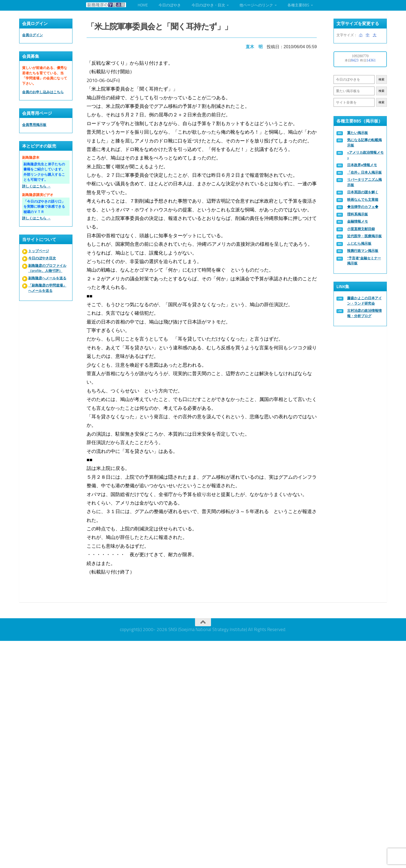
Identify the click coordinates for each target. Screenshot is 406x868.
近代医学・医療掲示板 (364, 236)
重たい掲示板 (358, 133)
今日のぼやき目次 (42, 258)
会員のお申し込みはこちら (43, 92)
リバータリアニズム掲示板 (364, 182)
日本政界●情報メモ (362, 165)
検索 (381, 79)
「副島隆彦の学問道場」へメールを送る (47, 288)
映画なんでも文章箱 (363, 200)
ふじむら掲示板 (359, 243)
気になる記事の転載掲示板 (364, 143)
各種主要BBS (298, 5)
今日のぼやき (170, 5)
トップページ (39, 251)
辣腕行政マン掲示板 (363, 251)
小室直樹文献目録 (361, 229)
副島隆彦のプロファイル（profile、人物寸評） (47, 268)
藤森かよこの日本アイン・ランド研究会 (364, 301)
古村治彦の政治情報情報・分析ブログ (364, 313)
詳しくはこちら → (36, 186)
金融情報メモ (358, 221)
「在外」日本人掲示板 (364, 172)
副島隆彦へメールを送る (47, 278)
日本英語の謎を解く (363, 192)
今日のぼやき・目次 (208, 5)
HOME (143, 5)
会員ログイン (33, 35)
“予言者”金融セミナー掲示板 (364, 261)
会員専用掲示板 (34, 125)
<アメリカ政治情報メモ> (365, 155)
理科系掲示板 (358, 214)
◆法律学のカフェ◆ (363, 207)
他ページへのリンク (256, 5)
